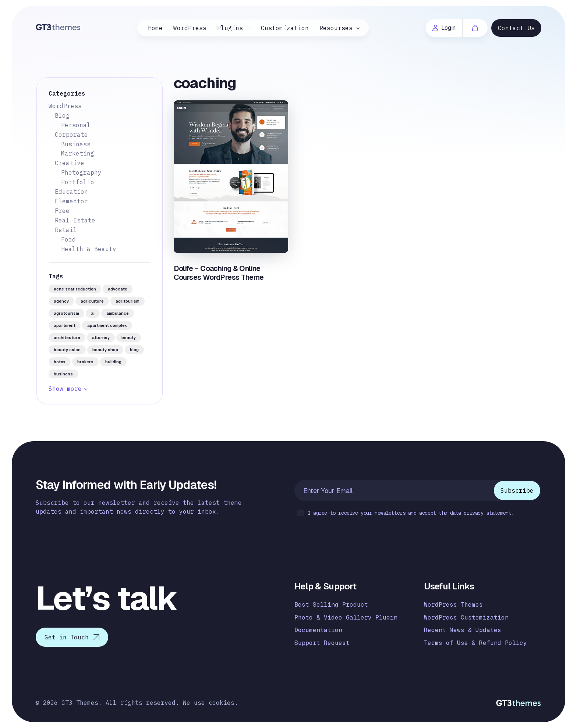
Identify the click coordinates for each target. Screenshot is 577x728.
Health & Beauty (89, 249)
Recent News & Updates (463, 630)
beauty (129, 338)
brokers (85, 362)
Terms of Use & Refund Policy (475, 643)
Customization (285, 28)
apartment (65, 325)
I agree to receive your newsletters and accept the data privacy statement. (406, 513)
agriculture (92, 301)
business (63, 374)
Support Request (322, 643)
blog (134, 350)
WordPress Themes (453, 605)
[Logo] (58, 27)
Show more (65, 389)
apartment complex (107, 325)
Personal (76, 125)
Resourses (336, 28)
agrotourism (66, 313)
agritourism (128, 301)
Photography (81, 172)
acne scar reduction (75, 289)
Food (68, 239)
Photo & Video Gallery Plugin (346, 618)
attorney (101, 338)
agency (61, 301)
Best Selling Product (331, 605)
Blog (62, 115)
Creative (70, 163)
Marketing (78, 153)
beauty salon (67, 350)
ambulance (118, 313)
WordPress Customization (466, 618)
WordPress (190, 28)
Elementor (71, 201)
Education (71, 192)
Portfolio (78, 182)
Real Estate (75, 220)
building (113, 362)
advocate (118, 289)
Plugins (230, 28)
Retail (66, 230)
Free (62, 211)
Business (76, 144)
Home (155, 28)
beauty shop (105, 350)
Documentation (318, 630)
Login (444, 28)
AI (93, 313)
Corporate (71, 135)
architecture (67, 338)
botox (60, 362)
